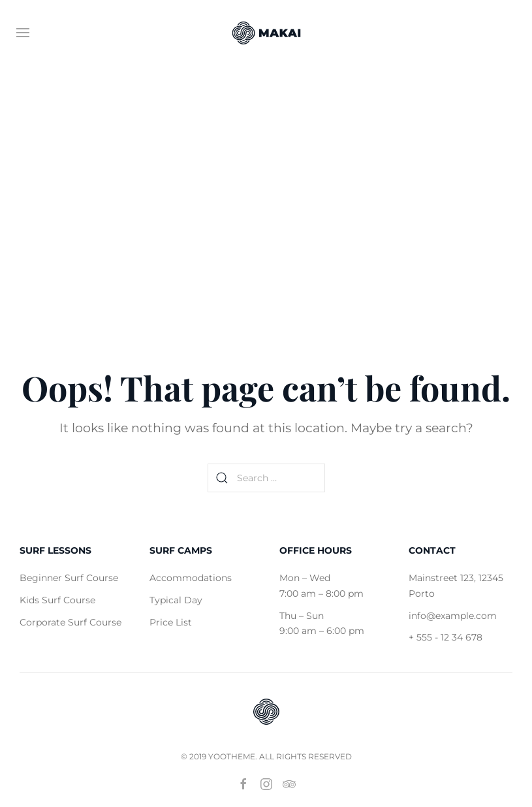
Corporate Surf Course (70, 622)
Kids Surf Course (57, 600)
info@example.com (453, 616)
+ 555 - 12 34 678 (446, 638)
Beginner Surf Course (69, 578)
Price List (171, 622)
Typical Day (176, 600)
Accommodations (191, 578)
